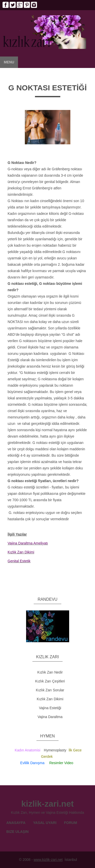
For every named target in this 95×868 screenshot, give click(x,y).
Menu (9, 62)
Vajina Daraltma (50, 717)
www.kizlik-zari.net (48, 860)
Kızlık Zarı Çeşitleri (50, 681)
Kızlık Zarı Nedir (50, 672)
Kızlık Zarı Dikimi (50, 699)
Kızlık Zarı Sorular (50, 690)
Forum (71, 823)
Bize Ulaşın (17, 832)
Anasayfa (16, 823)
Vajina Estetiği (50, 708)
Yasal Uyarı (45, 823)
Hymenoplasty (55, 750)
